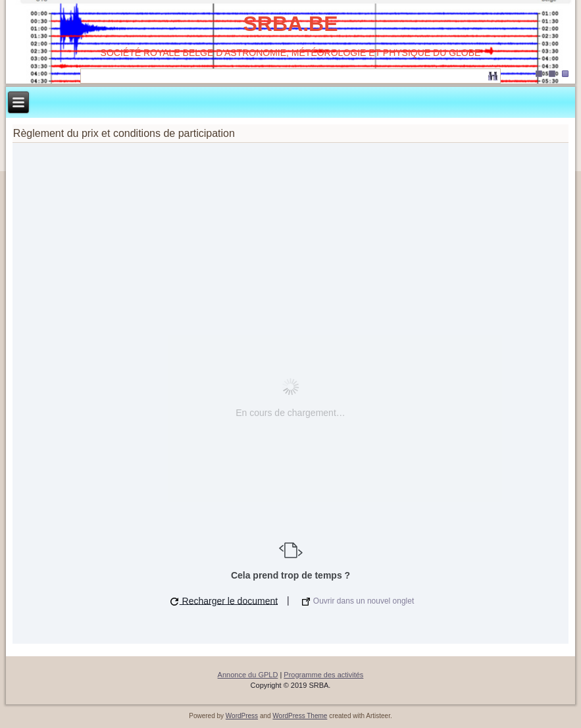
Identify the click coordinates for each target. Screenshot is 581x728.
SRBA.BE (290, 24)
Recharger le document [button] (224, 600)
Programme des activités (323, 675)
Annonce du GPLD (248, 675)
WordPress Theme (300, 716)
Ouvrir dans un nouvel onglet (358, 601)
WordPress (242, 716)
